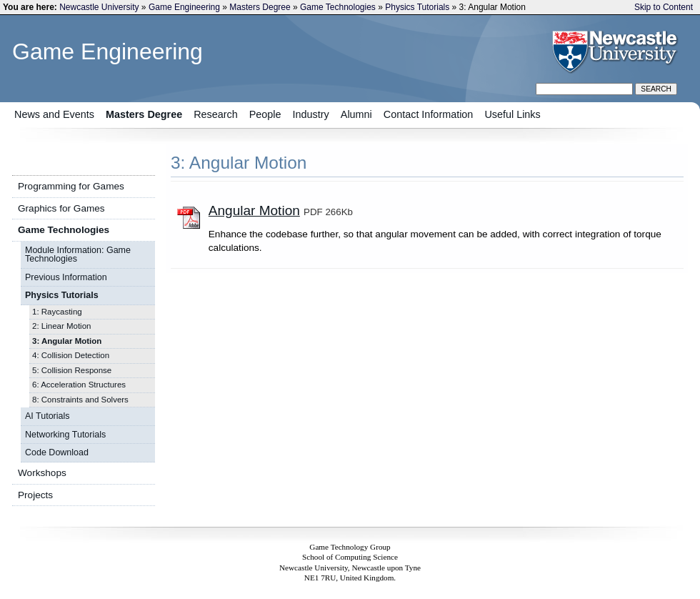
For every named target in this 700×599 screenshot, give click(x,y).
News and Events (54, 114)
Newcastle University (99, 7)
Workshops (42, 473)
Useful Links (512, 114)
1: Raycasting (57, 312)
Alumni (356, 114)
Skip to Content (664, 7)
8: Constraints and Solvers (80, 400)
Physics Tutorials (417, 7)
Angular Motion (254, 211)
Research (216, 114)
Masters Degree (260, 7)
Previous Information (66, 277)
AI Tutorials (47, 416)
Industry (311, 114)
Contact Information (429, 114)
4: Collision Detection (71, 355)
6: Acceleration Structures (79, 385)
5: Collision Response (72, 370)
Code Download (57, 452)
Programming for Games (71, 186)
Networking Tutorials (65, 435)
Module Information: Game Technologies (78, 255)
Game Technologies (338, 7)
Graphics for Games (61, 208)
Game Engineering (184, 7)
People (265, 114)
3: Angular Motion (67, 341)
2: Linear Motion (61, 326)
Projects (35, 495)
